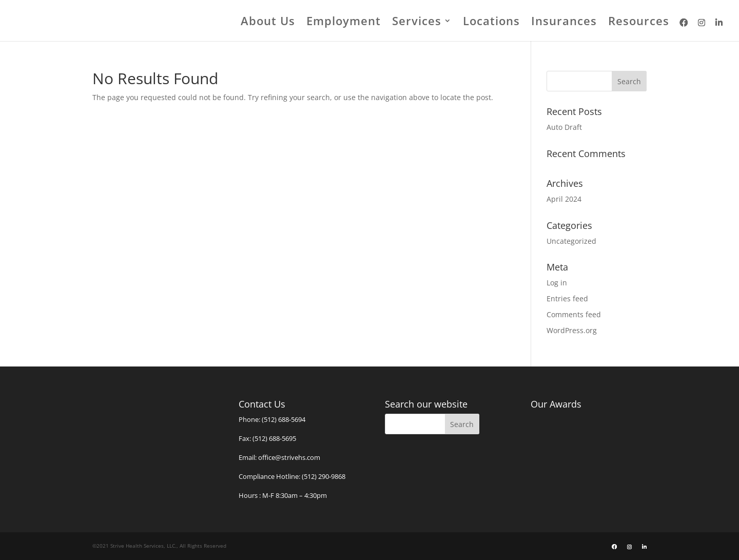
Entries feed (567, 298)
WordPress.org (572, 330)
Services (417, 23)
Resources (639, 23)
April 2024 (564, 199)
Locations (491, 23)
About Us (268, 23)
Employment (344, 23)
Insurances (564, 23)
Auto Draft (564, 127)
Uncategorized (571, 241)
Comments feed (574, 314)
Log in (557, 283)
